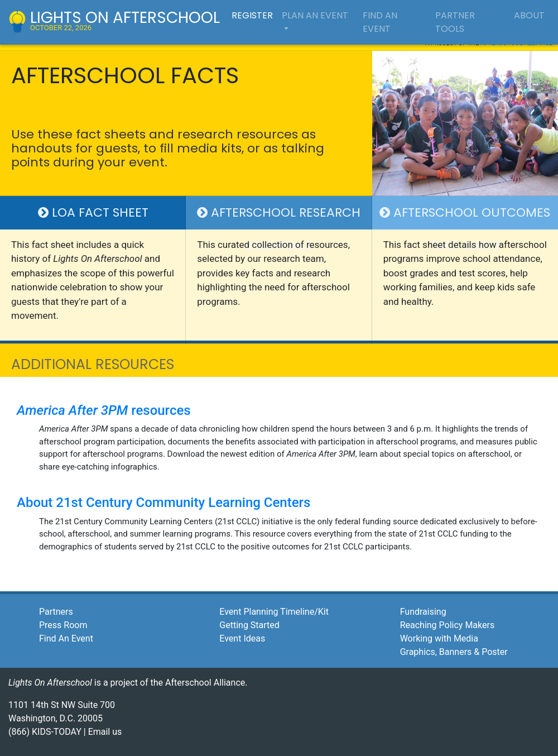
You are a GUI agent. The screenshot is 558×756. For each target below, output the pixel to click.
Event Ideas (242, 638)
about (529, 15)
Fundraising (423, 612)
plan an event (315, 15)
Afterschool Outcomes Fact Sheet (465, 217)
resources (104, 410)
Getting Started (249, 625)
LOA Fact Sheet (93, 212)
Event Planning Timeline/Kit (274, 612)
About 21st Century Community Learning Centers (163, 503)
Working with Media (439, 638)
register (252, 15)
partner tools (455, 22)
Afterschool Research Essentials (279, 217)
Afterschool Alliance (205, 683)
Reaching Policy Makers (448, 625)
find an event (380, 22)
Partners (56, 612)
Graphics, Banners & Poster (454, 652)
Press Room (63, 625)
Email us (105, 732)
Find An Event (66, 638)
